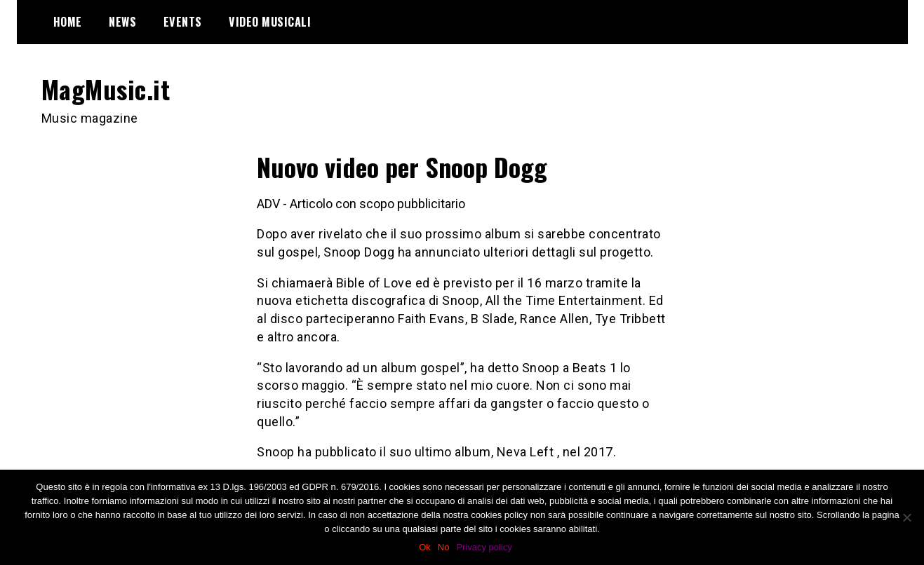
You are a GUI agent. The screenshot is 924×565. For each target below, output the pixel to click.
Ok (425, 547)
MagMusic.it (106, 89)
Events (183, 22)
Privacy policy (484, 547)
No (444, 547)
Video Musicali (270, 22)
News (122, 22)
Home (68, 22)
